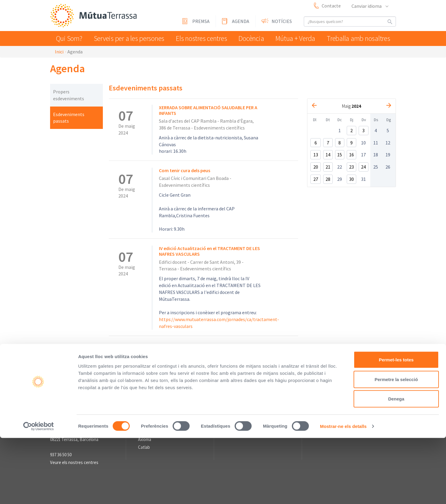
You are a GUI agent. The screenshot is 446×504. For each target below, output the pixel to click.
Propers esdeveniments (69, 95)
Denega (396, 465)
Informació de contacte (72, 392)
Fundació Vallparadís (157, 409)
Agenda (241, 21)
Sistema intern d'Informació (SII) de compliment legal (271, 366)
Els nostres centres (201, 38)
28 (328, 179)
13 (316, 155)
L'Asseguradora (152, 401)
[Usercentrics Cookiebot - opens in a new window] (39, 492)
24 (363, 167)
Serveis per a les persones (130, 38)
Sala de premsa (240, 392)
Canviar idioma (370, 6)
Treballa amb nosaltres (360, 38)
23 (351, 167)
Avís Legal (200, 366)
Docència (253, 38)
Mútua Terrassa (95, 16)
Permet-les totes (396, 426)
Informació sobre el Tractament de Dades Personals (195, 373)
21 (328, 167)
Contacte (331, 6)
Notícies (282, 21)
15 (340, 155)
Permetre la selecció (396, 445)
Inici (59, 52)
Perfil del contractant (162, 366)
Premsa (201, 21)
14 (328, 155)
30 (351, 179)
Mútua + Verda (299, 38)
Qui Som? (71, 38)
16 (351, 155)
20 (316, 167)
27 (316, 179)
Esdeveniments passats (69, 118)
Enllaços (146, 392)
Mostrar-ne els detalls (343, 492)
